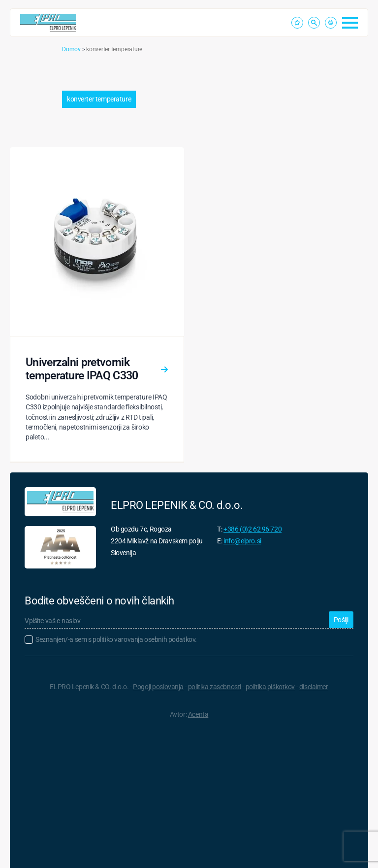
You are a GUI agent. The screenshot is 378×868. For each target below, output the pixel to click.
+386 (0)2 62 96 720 (252, 529)
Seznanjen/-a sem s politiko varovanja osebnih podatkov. (116, 639)
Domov (71, 49)
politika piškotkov (270, 687)
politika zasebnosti (215, 687)
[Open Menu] (350, 23)
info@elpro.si (242, 541)
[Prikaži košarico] (331, 23)
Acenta (198, 714)
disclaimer (314, 687)
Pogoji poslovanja (158, 687)
